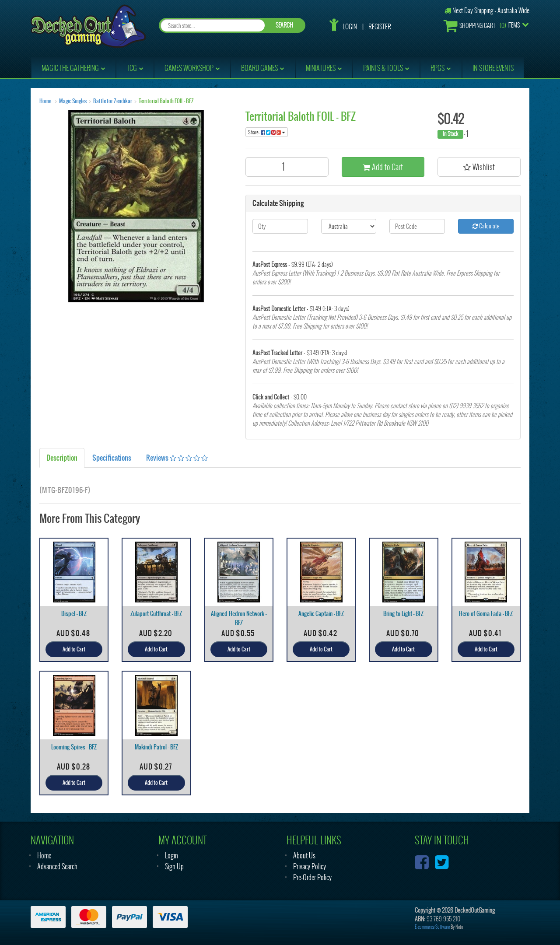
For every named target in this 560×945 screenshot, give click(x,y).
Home (45, 101)
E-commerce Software (432, 927)
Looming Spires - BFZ (74, 747)
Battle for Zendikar (113, 101)
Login (350, 27)
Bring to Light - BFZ (403, 614)
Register (380, 27)
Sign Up (174, 866)
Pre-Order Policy (312, 877)
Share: (267, 132)
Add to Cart (383, 167)
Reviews (177, 458)
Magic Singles (73, 101)
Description (62, 458)
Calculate (486, 226)
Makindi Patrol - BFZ (156, 747)
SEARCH (284, 25)
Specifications (112, 458)
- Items (482, 26)
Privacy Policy (310, 866)
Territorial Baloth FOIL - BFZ (166, 101)
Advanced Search (57, 866)
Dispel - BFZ (74, 614)
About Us (304, 856)
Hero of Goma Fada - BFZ (486, 614)
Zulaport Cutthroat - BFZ (156, 614)
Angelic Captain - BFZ (321, 614)
